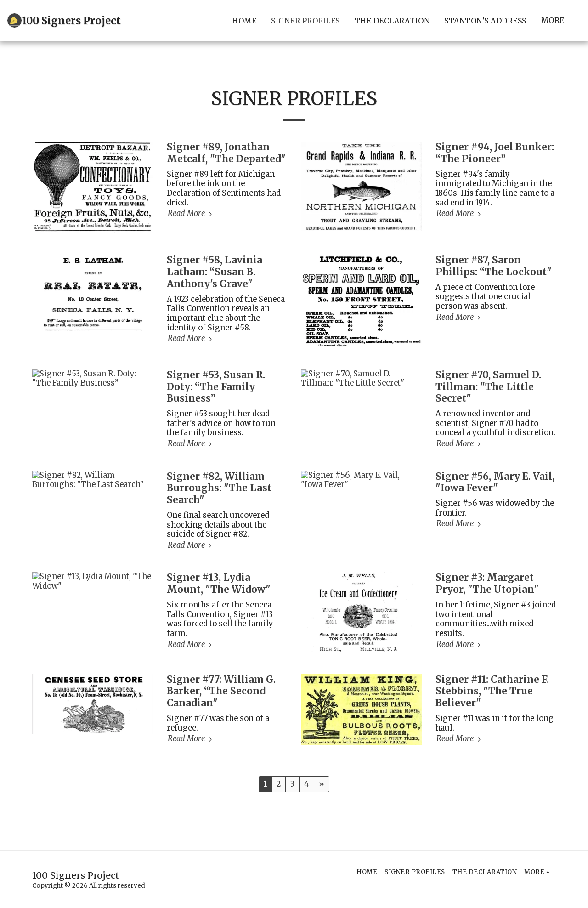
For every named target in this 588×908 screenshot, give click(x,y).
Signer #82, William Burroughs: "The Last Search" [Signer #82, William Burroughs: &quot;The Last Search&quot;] (219, 488)
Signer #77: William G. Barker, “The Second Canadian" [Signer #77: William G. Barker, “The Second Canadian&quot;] (221, 692)
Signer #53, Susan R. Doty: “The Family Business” (216, 387)
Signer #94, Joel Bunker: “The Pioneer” (495, 153)
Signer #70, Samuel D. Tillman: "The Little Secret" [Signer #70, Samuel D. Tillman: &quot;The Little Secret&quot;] (488, 387)
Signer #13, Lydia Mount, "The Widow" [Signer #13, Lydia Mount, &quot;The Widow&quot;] (219, 584)
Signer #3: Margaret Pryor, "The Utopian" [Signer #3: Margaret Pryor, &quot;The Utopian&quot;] (487, 584)
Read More (191, 214)
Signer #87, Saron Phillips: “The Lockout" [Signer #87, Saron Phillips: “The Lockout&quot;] (494, 266)
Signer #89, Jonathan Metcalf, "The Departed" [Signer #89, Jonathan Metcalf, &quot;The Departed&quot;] (226, 153)
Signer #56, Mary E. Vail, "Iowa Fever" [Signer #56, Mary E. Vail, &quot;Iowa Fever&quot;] (495, 482)
